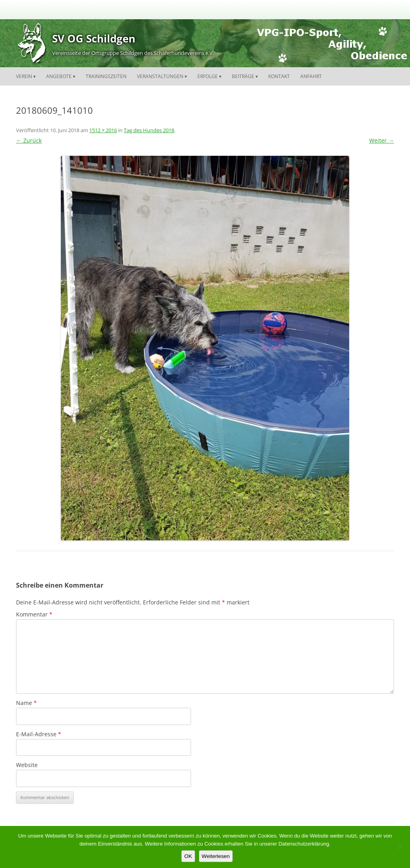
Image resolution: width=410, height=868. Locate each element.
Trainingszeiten (106, 76)
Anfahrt (311, 76)
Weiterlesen (216, 856)
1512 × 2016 (103, 130)
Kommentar (34, 614)
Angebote (59, 76)
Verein (24, 76)
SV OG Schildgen (94, 38)
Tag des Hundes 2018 (149, 130)
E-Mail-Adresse (39, 734)
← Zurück (29, 140)
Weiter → (382, 140)
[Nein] (400, 847)
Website (27, 765)
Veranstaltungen (160, 76)
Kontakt (279, 76)
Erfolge (208, 76)
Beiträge (243, 76)
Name (26, 703)
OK (188, 856)
